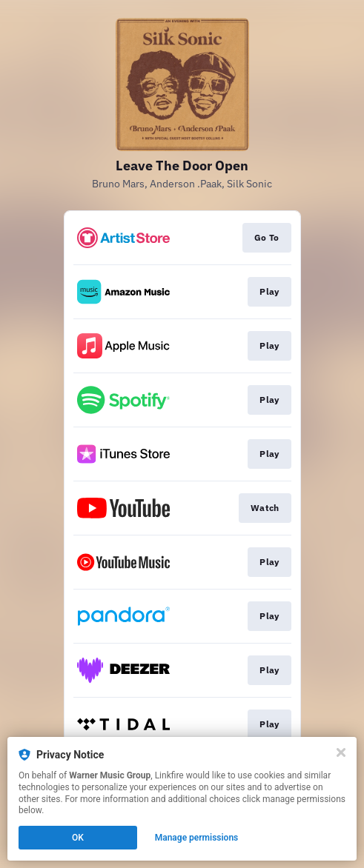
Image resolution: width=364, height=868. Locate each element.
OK (78, 838)
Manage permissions (197, 838)
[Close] (341, 752)
